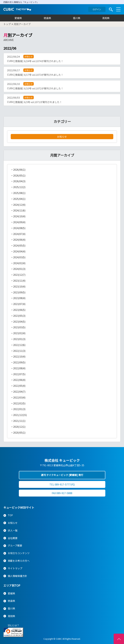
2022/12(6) (19, 345)
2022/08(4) (19, 368)
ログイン (97, 9)
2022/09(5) (19, 362)
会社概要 (13, 538)
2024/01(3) (19, 269)
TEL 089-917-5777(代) (62, 484)
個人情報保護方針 (17, 576)
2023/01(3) (19, 339)
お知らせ (62, 137)
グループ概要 (15, 545)
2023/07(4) (19, 304)
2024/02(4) (19, 263)
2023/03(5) (19, 327)
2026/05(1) (19, 175)
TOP (10, 515)
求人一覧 (13, 530)
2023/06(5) (19, 310)
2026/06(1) (19, 170)
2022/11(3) (19, 351)
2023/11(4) (19, 281)
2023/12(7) (19, 275)
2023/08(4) (19, 298)
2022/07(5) (19, 374)
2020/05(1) (19, 433)
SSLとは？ (13, 625)
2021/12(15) (20, 415)
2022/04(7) (19, 392)
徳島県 (47, 18)
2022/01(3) (19, 409)
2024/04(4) (19, 251)
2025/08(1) (19, 193)
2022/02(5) (19, 403)
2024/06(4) (19, 240)
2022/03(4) (19, 397)
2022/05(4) (19, 386)
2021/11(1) (19, 421)
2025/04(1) (19, 199)
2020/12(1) (19, 427)
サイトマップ (15, 568)
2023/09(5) (19, 292)
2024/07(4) (19, 234)
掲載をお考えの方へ (19, 561)
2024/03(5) (19, 257)
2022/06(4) (19, 380)
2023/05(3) (19, 316)
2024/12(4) (19, 205)
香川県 (77, 18)
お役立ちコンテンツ (19, 553)
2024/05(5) (19, 245)
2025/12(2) (19, 187)
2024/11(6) (19, 210)
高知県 (106, 18)
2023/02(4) (19, 333)
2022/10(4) (19, 356)
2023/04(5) (19, 322)
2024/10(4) (19, 216)
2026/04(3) (19, 181)
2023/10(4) (19, 286)
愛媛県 (18, 18)
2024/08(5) (19, 228)
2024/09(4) (19, 222)
